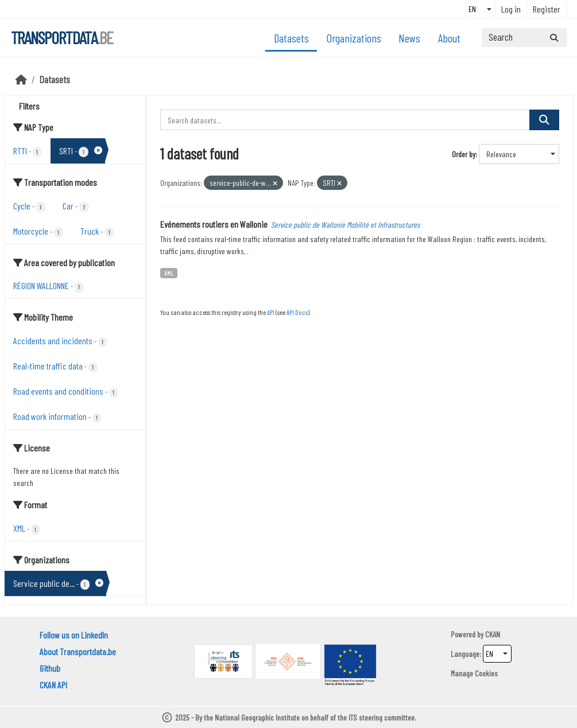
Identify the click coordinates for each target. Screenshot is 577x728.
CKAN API (53, 685)
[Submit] (554, 38)
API (271, 312)
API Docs (297, 312)
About (449, 38)
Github (50, 668)
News (409, 38)
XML (169, 273)
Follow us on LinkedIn (74, 635)
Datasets (291, 38)
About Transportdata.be (78, 651)
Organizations (354, 38)
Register (547, 9)
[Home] (21, 79)
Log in (511, 9)
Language (465, 654)
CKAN (493, 634)
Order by (464, 154)
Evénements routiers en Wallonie (214, 224)
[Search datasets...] (524, 38)
